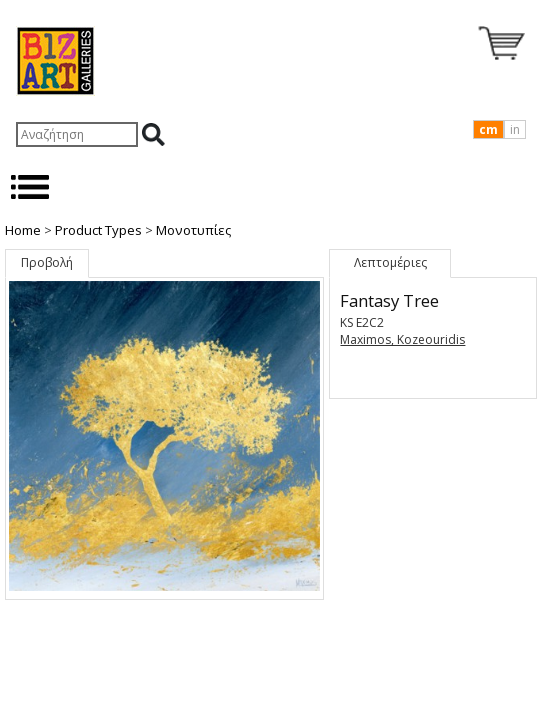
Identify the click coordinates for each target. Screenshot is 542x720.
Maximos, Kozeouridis (402, 339)
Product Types (98, 230)
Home (23, 230)
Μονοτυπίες (193, 230)
